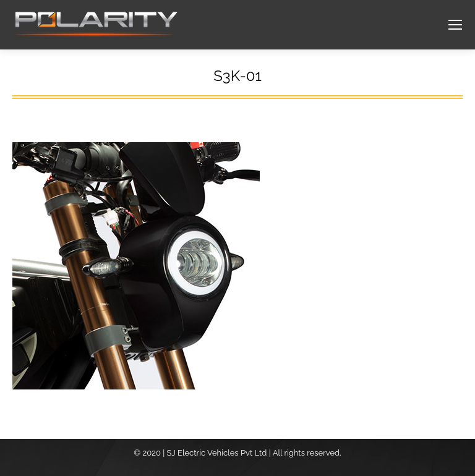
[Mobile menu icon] (455, 25)
